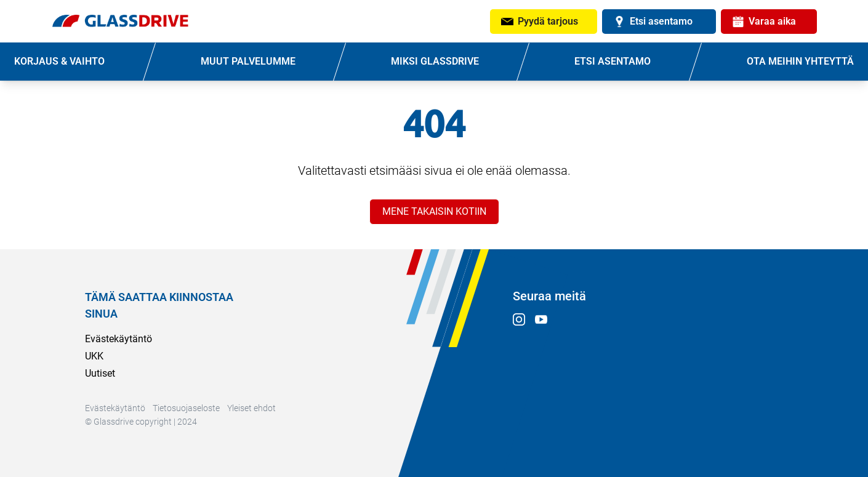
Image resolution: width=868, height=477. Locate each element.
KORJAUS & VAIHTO (59, 61)
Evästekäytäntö (119, 339)
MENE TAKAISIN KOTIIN (434, 211)
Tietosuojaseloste (186, 408)
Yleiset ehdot (251, 408)
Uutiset (100, 373)
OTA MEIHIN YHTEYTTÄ (800, 61)
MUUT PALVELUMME (248, 61)
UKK (94, 356)
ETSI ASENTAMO (613, 61)
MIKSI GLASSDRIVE (435, 61)
